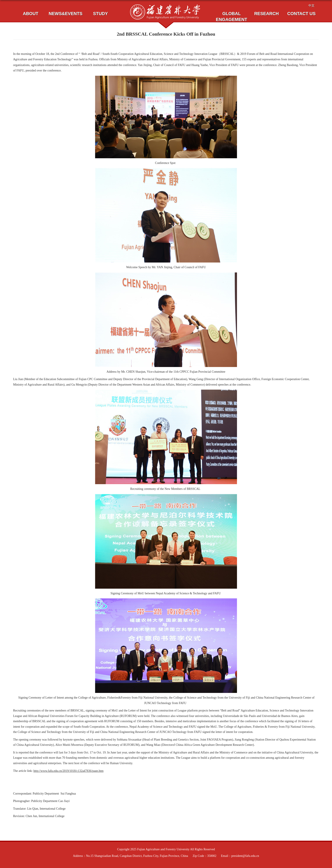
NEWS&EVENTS (66, 14)
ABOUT (30, 14)
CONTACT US (301, 14)
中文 (311, 5)
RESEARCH (266, 14)
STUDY (100, 14)
